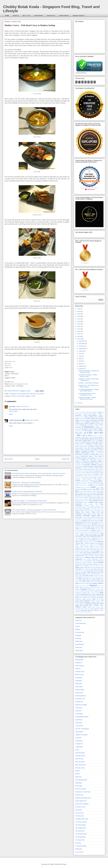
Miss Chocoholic (80, 762)
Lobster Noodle (83, 553)
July (80, 354)
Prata (95, 575)
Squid (97, 593)
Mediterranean (80, 556)
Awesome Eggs (91, 489)
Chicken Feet (87, 511)
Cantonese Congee (89, 506)
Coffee (99, 516)
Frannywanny (79, 714)
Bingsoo (77, 498)
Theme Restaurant (85, 602)
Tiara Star (78, 843)
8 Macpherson (86, 455)
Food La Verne (13, 411)
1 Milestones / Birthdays (91, 412)
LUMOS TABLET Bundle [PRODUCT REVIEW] (27, 492)
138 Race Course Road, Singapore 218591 (23, 396)
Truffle (98, 602)
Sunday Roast (88, 596)
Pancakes (86, 566)
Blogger (64, 864)
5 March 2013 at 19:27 (22, 406)
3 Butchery (82, 419)
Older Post (66, 459)
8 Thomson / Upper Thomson (96, 468)
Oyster (77, 566)
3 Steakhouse (84, 429)
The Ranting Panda (81, 834)
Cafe (96, 504)
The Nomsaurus (80, 831)
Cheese (87, 509)
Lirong (77, 750)
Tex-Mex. (98, 601)
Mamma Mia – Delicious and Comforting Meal (26, 483)
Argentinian (78, 487)
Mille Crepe (82, 558)
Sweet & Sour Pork (88, 598)
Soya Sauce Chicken (89, 591)
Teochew (87, 601)
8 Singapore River (80, 465)
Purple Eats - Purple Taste (83, 792)
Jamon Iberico (93, 542)
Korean (101, 545)
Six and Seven (80, 813)
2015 (79, 334)
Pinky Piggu (79, 786)
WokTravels (79, 849)
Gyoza (82, 534)
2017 (79, 329)
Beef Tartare (84, 496)
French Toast (83, 529)
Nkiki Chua (78, 777)
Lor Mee (101, 553)
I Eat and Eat (79, 726)
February (82, 366)
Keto (97, 545)
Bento (92, 496)
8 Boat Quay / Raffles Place (89, 440)
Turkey (80, 604)
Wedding (101, 605)
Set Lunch (101, 586)
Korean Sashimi (99, 546)
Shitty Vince (79, 647)
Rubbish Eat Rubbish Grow (83, 798)
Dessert (85, 521)
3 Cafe (87, 418)
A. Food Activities (83, 477)
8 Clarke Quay (97, 444)
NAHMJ (78, 774)
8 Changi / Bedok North (96, 442)
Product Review (64, 15)
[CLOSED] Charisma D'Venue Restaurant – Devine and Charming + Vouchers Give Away (39, 473)
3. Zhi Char (96, 431)
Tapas (94, 599)
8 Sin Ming (101, 463)
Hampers (77, 535)
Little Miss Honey (80, 756)
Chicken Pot (101, 511)
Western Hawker (96, 607)
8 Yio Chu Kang (84, 471)
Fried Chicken (91, 529)
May (80, 359)
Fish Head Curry (35, 394)
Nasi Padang (83, 563)
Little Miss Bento (80, 753)
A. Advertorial (96, 474)
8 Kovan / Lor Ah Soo (96, 453)
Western (78, 607)
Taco (96, 598)
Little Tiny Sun (79, 759)
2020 (79, 321)
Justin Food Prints (81, 623)
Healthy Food (97, 535)
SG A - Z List (26, 15)
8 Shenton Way (89, 463)
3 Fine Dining (93, 420)
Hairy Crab (97, 534)
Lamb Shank (93, 550)
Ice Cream (81, 538)
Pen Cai (93, 568)
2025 (79, 309)
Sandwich (95, 583)
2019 (79, 324)
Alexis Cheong (80, 666)
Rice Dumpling (93, 579)
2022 (79, 316)
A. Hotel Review (97, 479)
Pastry (82, 568)
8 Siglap (96, 463)
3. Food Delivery (88, 431)
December (82, 341)
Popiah (98, 572)
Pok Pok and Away (81, 789)
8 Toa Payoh (79, 469)
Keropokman (79, 741)
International (93, 540)
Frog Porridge (84, 530)
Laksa (91, 548)
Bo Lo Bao (78, 499)
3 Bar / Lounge (89, 417)
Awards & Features (78, 15)
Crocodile (94, 519)
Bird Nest (82, 498)
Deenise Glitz (79, 693)
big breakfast (101, 610)
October (81, 346)
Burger (96, 502)
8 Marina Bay (94, 454)
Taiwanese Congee (81, 599)
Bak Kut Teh (79, 493)
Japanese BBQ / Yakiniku (82, 543)
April (80, 361)
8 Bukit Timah (85, 442)
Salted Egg (89, 583)
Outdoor (95, 564)
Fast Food (78, 526)
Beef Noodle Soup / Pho (82, 494)
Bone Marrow (85, 499)
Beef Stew (78, 496)
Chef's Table (93, 509)
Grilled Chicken (95, 532)
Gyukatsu (91, 534)
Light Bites (86, 551)
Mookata (89, 559)
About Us (16, 15)
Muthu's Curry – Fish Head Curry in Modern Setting (89, 386)
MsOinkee (78, 638)
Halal (102, 534)
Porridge (91, 575)
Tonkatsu (93, 602)
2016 (79, 331)
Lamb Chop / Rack (84, 550)
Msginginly (78, 635)
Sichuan (77, 589)
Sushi (77, 597)
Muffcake (77, 561)
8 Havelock (99, 448)
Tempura (82, 601)
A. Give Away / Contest (95, 477)
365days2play (79, 660)
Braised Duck (100, 499)
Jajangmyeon (87, 542)
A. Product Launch (87, 482)
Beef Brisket (100, 493)
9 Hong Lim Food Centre (91, 473)
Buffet (91, 502)
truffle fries (89, 612)
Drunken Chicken (87, 522)
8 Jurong (100, 450)
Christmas (84, 514)
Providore (91, 577)
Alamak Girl (79, 663)
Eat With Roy (79, 702)
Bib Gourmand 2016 (99, 496)
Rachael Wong (80, 644)
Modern (88, 557)
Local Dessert (95, 553)
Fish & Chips (91, 526)
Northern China (86, 564)
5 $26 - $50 (92, 433)
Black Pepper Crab (98, 498)
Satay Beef (82, 586)
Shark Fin (93, 588)
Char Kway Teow (96, 507)
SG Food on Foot (80, 807)
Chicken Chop (100, 509)
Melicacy (78, 629)
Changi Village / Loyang (84, 507)
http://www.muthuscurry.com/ (19, 384)
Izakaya (81, 542)
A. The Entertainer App (92, 483)
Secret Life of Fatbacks (82, 804)
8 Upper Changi (99, 469)
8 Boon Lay (94, 441)
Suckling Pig (100, 594)
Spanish (97, 591)
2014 (79, 336)
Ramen (80, 579)
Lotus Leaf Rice (79, 554)
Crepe (82, 519)
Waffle (102, 604)
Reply (11, 414)
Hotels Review (39, 15)
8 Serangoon (84, 461)
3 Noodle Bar (82, 425)
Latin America (100, 550)
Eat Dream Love (80, 699)
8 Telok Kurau (85, 468)
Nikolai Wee (79, 641)
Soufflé (81, 591)
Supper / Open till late (98, 596)
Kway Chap (86, 548)
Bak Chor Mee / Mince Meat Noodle (94, 491)
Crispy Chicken (88, 519)
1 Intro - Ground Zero (80, 412)
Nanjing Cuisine (91, 561)
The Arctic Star (80, 816)
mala (77, 612)
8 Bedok (100, 439)
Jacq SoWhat (79, 732)
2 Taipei (100, 415)
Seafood (93, 585)
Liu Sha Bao (92, 551)
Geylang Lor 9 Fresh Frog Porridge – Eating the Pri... (88, 380)
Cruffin (98, 519)
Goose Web (84, 532)
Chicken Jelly (94, 511)
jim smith (12, 406)
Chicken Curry (79, 511)
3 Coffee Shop (94, 419)
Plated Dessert (92, 572)
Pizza (85, 572)
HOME (7, 15)
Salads (77, 583)
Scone (87, 586)
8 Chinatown (88, 444)
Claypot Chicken (92, 514)
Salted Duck (82, 583)
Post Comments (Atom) (41, 466)
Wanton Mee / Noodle (91, 605)
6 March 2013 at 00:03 (32, 420)
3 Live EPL (98, 423)
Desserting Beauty (81, 696)
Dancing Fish (78, 521)
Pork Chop (82, 574)
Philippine (88, 569)
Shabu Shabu (79, 588)
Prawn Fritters (100, 575)
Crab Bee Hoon (99, 517)
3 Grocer (81, 422)
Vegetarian (89, 604)
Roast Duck (100, 580)
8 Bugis (100, 440)
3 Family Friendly (84, 420)
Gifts (102, 530)
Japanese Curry (94, 543)
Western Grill (86, 607)
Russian (95, 582)
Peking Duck (87, 568)
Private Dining (85, 577)
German (99, 530)
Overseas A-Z (51, 15)
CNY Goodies (88, 504)
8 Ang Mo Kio (93, 437)
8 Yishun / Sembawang (94, 471)
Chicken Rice (80, 512)
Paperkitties (79, 783)
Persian (84, 569)
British (77, 502)
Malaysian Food (91, 554)
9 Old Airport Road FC (87, 474)
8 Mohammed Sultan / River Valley (91, 456)
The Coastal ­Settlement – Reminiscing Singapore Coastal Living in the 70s (34, 510)
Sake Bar (101, 582)
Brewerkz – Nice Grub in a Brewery (89, 383)
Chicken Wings (90, 512)
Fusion (94, 530)
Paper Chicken (100, 566)
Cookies (89, 517)
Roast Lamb (78, 582)
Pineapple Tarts (79, 572)
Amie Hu (78, 669)
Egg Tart (89, 524)
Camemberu (79, 678)
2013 (79, 339)
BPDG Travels (79, 675)
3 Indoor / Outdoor (89, 423)
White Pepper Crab (86, 609)
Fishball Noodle (99, 527)
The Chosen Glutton (81, 822)
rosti (86, 612)
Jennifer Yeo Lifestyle (81, 735)
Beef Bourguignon (92, 493)
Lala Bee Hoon (97, 548)
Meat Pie (97, 554)
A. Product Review (97, 482)
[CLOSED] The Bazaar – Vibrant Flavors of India (88, 376)
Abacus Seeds (84, 485)
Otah (92, 564)
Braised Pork (79, 501)
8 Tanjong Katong (87, 466)
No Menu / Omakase (92, 563)
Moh (85, 559)
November (82, 344)
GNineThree (79, 720)
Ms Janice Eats (80, 632)
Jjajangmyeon (83, 545)
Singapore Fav (86, 589)
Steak (102, 593)
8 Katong (91, 451)
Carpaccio (97, 506)
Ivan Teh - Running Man (82, 729)
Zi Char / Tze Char (92, 610)
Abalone (91, 485)
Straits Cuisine (92, 594)
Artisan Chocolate (86, 487)
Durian (83, 524)
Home (37, 459)
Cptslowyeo (79, 681)
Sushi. (81, 598)
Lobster (97, 551)
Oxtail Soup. (101, 564)
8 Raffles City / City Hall (88, 460)
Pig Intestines (94, 569)
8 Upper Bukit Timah (88, 469)
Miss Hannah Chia (81, 765)
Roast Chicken (91, 580)
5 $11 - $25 (82, 433)
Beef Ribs (101, 494)
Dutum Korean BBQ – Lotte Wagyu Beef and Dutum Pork (29, 501)
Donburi (96, 521)
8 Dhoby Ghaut (98, 445)
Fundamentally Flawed (82, 717)
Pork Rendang (79, 575)
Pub (94, 577)
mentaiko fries (81, 612)
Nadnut (77, 771)
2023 (79, 314)
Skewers (98, 589)
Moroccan (101, 559)
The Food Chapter (81, 825)
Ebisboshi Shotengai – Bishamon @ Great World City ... (89, 372)
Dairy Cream (79, 687)
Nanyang (98, 561)
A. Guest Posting (86, 479)
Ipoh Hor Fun (100, 540)
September (82, 349)
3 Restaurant (13, 394)
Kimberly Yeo (79, 744)
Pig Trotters (100, 571)
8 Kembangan (98, 451)
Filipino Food (84, 526)
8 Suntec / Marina (90, 465)
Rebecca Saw (79, 795)
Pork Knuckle (94, 574)
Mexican (87, 556)
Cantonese (79, 506)
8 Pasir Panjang (99, 458)
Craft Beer (78, 519)
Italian (77, 542)
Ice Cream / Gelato (90, 538)
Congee (85, 517)
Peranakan (78, 569)
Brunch (81, 502)
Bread (90, 501)
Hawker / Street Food (86, 535)
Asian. (98, 487)
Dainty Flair (79, 684)
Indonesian (86, 540)
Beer (89, 496)
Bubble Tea (86, 502)
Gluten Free (78, 532)
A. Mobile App (92, 480)
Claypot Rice (100, 514)
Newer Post (9, 459)
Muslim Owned (83, 561)
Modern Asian (95, 558)
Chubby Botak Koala (16, 420)
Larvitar (78, 626)
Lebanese (78, 551)
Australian (84, 489)
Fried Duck (98, 529)
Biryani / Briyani (89, 498)
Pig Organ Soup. (82, 571)
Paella (82, 566)
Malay (84, 554)
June (80, 356)
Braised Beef (92, 499)
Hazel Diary (79, 723)
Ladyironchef (79, 747)
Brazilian (86, 501)
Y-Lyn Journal (79, 852)
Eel (86, 524)
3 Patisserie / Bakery (93, 425)
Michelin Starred (94, 556)
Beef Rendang (94, 494)
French (77, 529)
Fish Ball (81, 527)
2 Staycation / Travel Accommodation (89, 414)
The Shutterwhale (80, 837)
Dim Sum (91, 521)
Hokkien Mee (86, 537)
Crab (93, 517)
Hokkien (80, 537)
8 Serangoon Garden (95, 461)
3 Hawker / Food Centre (91, 422)
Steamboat (85, 594)
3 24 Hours (81, 417)
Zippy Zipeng (79, 650)
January (81, 369)
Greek (89, 532)
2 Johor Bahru (92, 414)
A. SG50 (83, 483)
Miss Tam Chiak (80, 768)
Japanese (100, 542)
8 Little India (21, 394)
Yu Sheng (83, 610)
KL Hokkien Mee (91, 545)
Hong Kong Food (95, 537)
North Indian (79, 564)
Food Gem (78, 711)
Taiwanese (101, 598)
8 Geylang (93, 448)
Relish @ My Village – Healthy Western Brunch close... (87, 398)
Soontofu (77, 591)
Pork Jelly (88, 574)
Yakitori (102, 609)
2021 (79, 319)
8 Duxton (97, 447)
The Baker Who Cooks (82, 819)
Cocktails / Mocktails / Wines (86, 516)
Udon (84, 604)
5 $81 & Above (87, 435)
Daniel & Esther (80, 690)
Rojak (91, 582)
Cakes (102, 504)
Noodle (101, 562)
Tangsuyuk (89, 599)
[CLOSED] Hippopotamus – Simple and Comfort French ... (89, 390)
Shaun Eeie (79, 810)
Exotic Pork (101, 524)
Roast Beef (82, 580)
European (95, 524)
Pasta (77, 567)
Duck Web (101, 522)
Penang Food (100, 568)
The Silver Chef (80, 840)
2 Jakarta (84, 414)
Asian (27, 394)
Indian (42, 394)
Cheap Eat (81, 509)
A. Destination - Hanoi (97, 476)
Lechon (82, 551)
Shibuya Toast (100, 588)
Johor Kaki (78, 738)
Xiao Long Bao (95, 609)
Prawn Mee (78, 577)
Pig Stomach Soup (92, 571)
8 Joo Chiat (94, 450)
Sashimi (101, 583)
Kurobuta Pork (79, 548)
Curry (102, 519)
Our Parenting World (81, 780)
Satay (77, 586)
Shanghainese (87, 588)
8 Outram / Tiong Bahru (88, 458)
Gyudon (86, 534)
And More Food (80, 672)
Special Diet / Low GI (89, 593)
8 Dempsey (90, 445)
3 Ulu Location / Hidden (95, 429)
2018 (79, 326)
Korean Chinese (80, 546)
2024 (79, 311)
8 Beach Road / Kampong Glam (89, 439)
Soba (102, 589)
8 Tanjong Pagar (97, 466)
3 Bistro (96, 417)
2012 (79, 403)
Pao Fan (93, 566)
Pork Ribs (86, 575)
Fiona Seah (79, 708)
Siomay (94, 589)
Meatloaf (102, 554)
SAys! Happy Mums (81, 801)
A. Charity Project (87, 476)
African (96, 485)
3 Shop (97, 427)
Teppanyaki (93, 601)
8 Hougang (87, 450)
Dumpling (78, 524)
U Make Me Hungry (81, 846)
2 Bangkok (100, 412)
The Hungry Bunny (81, 828)
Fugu (90, 530)
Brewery (101, 501)
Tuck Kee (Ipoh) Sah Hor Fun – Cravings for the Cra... (87, 394)
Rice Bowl (86, 579)
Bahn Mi (81, 491)
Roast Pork (86, 582)
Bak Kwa (85, 493)
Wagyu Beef (79, 605)
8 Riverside (99, 460)
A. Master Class (84, 480)
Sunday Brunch (79, 596)
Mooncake (95, 559)
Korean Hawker (89, 546)
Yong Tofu (78, 610)
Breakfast (95, 501)
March (81, 364)
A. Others (99, 480)
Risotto (99, 579)
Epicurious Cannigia (81, 705)
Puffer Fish (98, 577)
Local (89, 553)
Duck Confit (95, 522)
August (81, 351)
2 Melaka (99, 414)
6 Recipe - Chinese (97, 436)
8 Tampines (100, 465)
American (101, 485)
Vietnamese (96, 604)
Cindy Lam (78, 620)
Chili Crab (100, 512)
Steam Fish (78, 594)
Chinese (78, 514)
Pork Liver (101, 574)
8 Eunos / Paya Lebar (84, 448)
